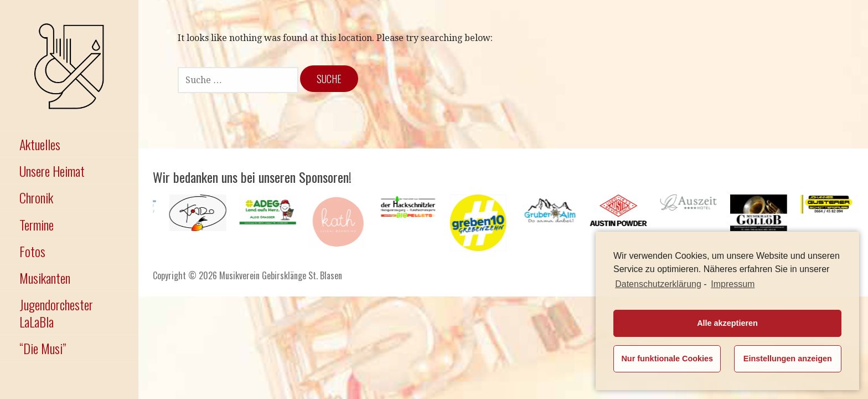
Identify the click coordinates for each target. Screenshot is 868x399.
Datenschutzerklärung (658, 284)
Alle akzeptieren (727, 323)
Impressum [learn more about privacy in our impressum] (733, 284)
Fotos (32, 251)
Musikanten (45, 278)
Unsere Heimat (52, 171)
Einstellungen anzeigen (788, 359)
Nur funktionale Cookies (667, 359)
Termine (37, 224)
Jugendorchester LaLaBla (56, 313)
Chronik (36, 197)
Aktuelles (40, 144)
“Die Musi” (43, 348)
